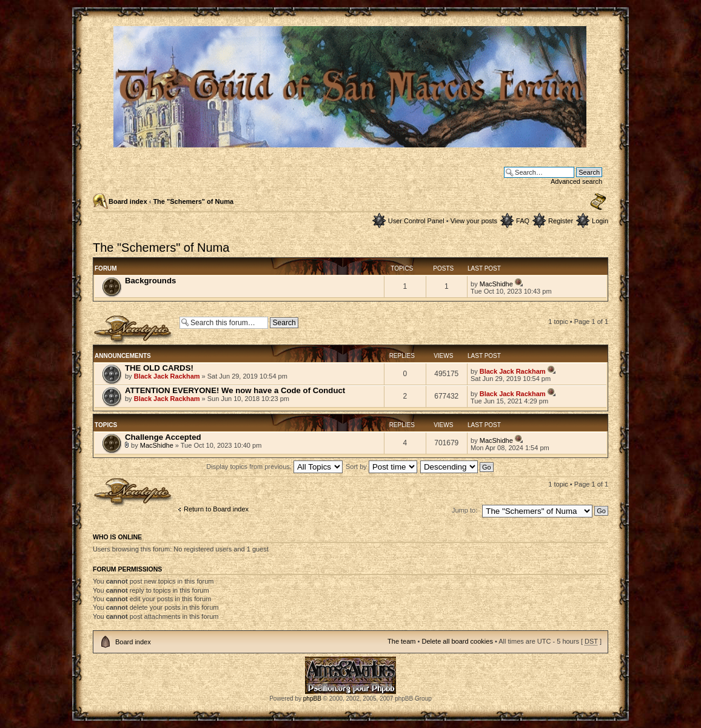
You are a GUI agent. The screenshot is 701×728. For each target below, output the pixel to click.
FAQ (523, 221)
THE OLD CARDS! (159, 368)
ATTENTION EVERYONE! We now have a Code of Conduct (235, 390)
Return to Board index (216, 509)
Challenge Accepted (163, 437)
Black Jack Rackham (167, 376)
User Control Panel (416, 221)
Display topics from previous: (274, 467)
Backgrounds (150, 281)
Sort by (381, 467)
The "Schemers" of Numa (193, 201)
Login (600, 221)
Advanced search (576, 181)
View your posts (474, 221)
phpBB (312, 699)
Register (561, 221)
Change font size (598, 202)
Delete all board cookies (457, 641)
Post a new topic (133, 330)
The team (401, 641)
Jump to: (465, 510)
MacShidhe (496, 284)
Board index (128, 201)
